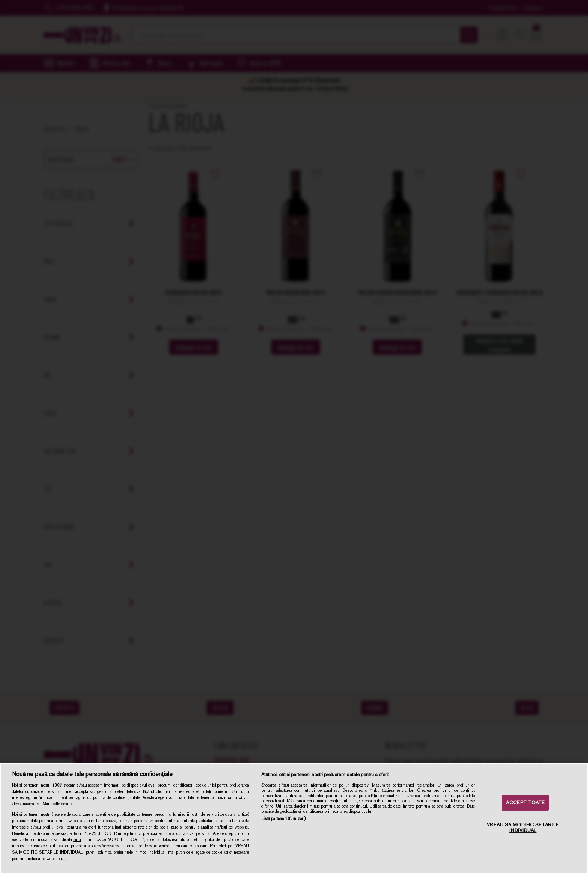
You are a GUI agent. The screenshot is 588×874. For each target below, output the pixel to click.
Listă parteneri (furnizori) (283, 818)
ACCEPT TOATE (525, 803)
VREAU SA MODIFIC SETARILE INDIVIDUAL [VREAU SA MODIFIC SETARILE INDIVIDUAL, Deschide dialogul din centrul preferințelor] (523, 828)
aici (77, 839)
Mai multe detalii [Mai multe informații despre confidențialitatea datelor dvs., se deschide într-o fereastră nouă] (57, 804)
